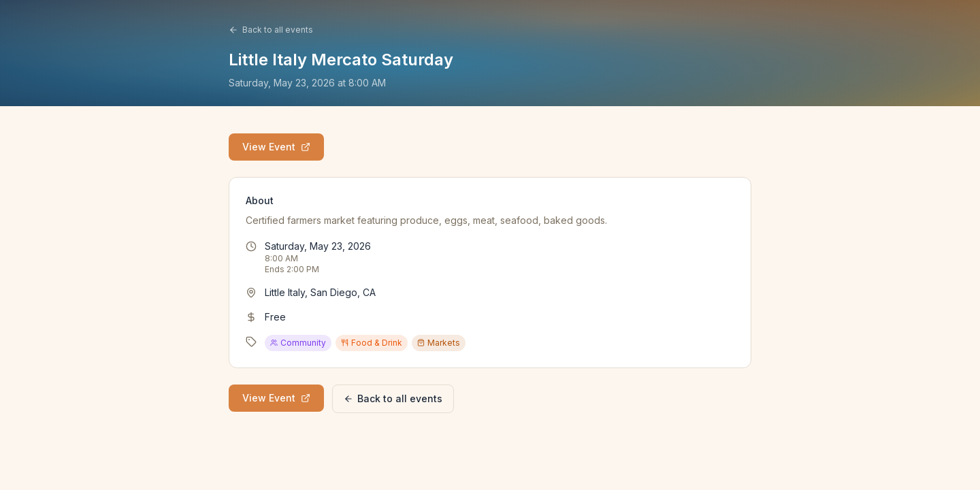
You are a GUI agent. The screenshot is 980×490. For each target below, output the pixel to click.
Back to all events (271, 30)
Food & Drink (372, 343)
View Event (276, 147)
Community (298, 343)
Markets (439, 343)
